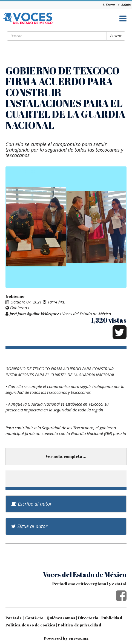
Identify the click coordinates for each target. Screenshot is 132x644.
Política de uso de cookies (30, 625)
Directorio (88, 618)
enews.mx (78, 638)
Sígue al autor (29, 526)
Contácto (34, 618)
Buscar (116, 36)
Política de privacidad (80, 625)
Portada (14, 618)
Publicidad (112, 618)
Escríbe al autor (31, 504)
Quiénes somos (61, 618)
